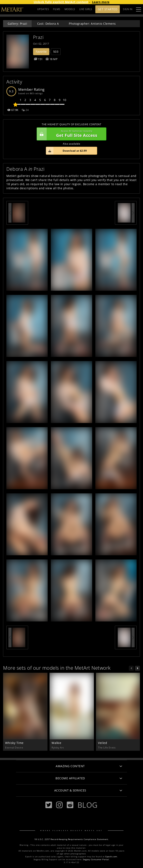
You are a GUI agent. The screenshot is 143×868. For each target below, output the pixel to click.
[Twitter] (49, 805)
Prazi (38, 37)
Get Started (108, 9)
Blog (88, 805)
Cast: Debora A (48, 24)
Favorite (41, 52)
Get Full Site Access (70, 134)
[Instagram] (59, 805)
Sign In (128, 9)
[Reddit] (70, 805)
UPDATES (43, 9)
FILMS (57, 9)
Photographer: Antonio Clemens (92, 24)
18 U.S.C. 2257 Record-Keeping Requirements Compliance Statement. (72, 839)
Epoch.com (111, 857)
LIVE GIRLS (86, 9)
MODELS (70, 9)
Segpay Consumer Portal (96, 859)
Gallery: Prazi (17, 24)
